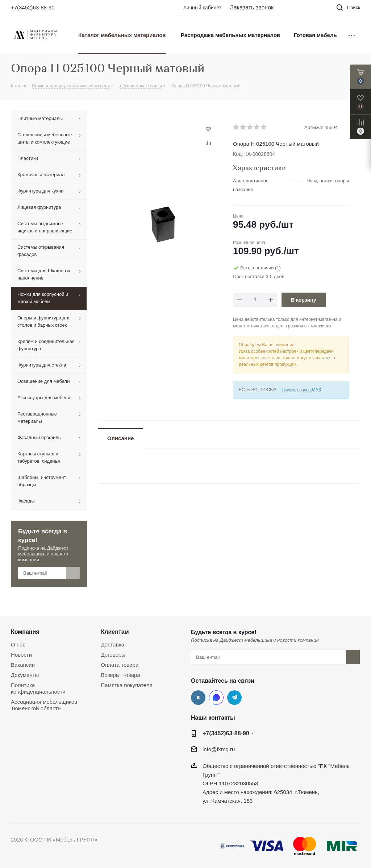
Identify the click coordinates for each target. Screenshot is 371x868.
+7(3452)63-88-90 (33, 7)
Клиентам (115, 632)
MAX (216, 698)
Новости (21, 655)
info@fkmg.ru (219, 749)
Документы (25, 675)
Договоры (113, 655)
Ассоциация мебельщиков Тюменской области (44, 705)
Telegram (234, 698)
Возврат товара (121, 675)
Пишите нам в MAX (302, 390)
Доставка (113, 644)
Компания (25, 632)
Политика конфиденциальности (38, 688)
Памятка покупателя (127, 685)
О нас (18, 644)
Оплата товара (120, 665)
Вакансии (23, 665)
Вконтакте (198, 698)
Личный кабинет (202, 8)
